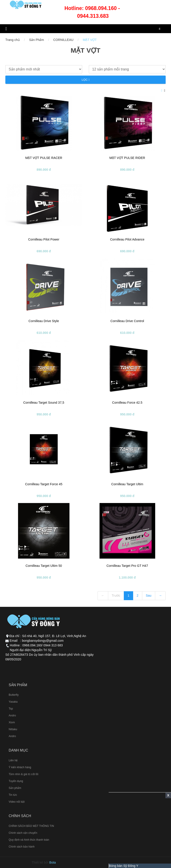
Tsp (11, 709)
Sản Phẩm (37, 40)
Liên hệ (13, 760)
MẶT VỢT (90, 40)
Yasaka (13, 702)
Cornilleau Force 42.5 (127, 403)
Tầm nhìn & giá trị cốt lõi (23, 774)
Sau (149, 595)
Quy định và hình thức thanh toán (29, 840)
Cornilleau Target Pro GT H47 (127, 566)
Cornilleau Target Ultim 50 (44, 566)
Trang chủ (13, 40)
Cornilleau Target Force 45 (44, 484)
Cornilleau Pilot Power (44, 239)
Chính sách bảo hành (22, 847)
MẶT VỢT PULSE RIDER (127, 158)
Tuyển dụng (16, 781)
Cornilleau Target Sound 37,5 (44, 403)
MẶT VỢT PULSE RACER (44, 158)
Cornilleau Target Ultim (127, 484)
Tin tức (13, 795)
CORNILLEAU (63, 40)
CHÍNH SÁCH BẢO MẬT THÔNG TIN (31, 826)
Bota (53, 862)
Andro (12, 716)
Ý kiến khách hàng (20, 767)
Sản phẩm (15, 788)
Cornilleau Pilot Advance (127, 239)
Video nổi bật (17, 802)
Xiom (12, 722)
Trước (116, 595)
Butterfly (14, 695)
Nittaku (13, 729)
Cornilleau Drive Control (127, 321)
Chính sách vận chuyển (23, 833)
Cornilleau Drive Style (44, 321)
